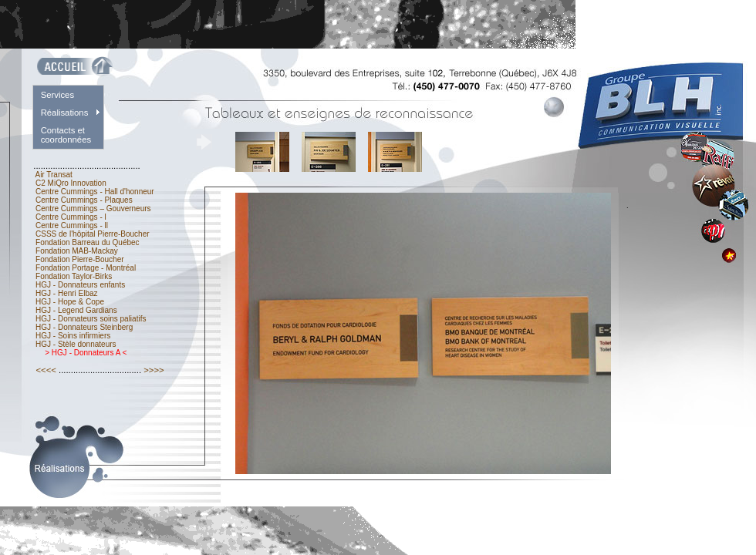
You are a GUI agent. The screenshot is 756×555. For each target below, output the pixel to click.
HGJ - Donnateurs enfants (80, 285)
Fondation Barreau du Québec (87, 242)
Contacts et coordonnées (66, 135)
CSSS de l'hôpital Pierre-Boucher (92, 234)
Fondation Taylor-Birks (74, 276)
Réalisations (65, 113)
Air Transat (54, 175)
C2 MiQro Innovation (71, 183)
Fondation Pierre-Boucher (79, 259)
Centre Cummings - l (71, 217)
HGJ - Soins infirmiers (73, 336)
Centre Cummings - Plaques (84, 200)
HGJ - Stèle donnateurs (76, 344)
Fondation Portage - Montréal (86, 268)
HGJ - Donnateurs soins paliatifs (91, 319)
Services (57, 95)
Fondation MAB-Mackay (76, 251)
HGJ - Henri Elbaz (66, 293)
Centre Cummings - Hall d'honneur (94, 192)
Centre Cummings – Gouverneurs (93, 209)
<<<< (46, 370)
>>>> (154, 370)
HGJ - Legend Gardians (76, 310)
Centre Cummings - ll (71, 225)
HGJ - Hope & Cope (69, 302)
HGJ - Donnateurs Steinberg (84, 327)
